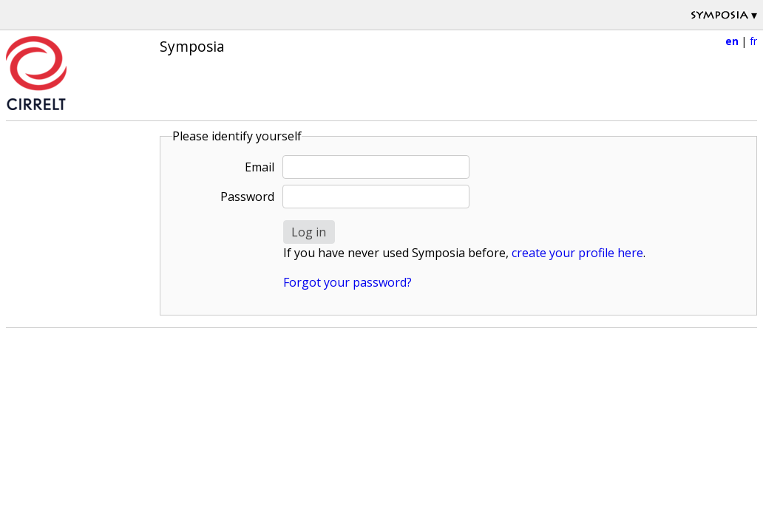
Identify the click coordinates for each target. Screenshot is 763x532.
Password (247, 197)
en (732, 41)
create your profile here (577, 253)
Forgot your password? (347, 282)
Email (260, 167)
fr (753, 41)
